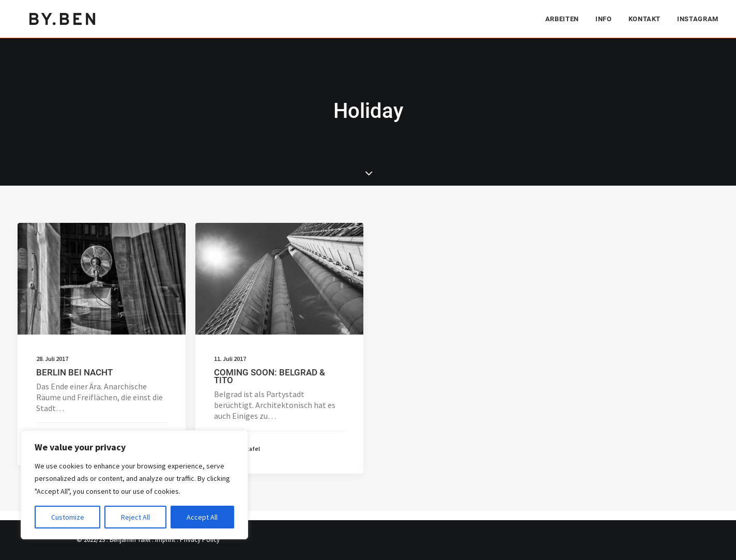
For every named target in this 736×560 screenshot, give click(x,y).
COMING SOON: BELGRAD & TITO (270, 376)
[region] (134, 485)
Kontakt (645, 18)
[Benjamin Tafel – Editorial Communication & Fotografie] (63, 18)
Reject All (135, 517)
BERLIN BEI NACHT (74, 372)
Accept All (202, 517)
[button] (102, 279)
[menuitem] (566, 18)
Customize (68, 517)
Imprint (165, 540)
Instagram (698, 18)
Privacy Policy (200, 540)
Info (604, 18)
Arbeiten (562, 18)
